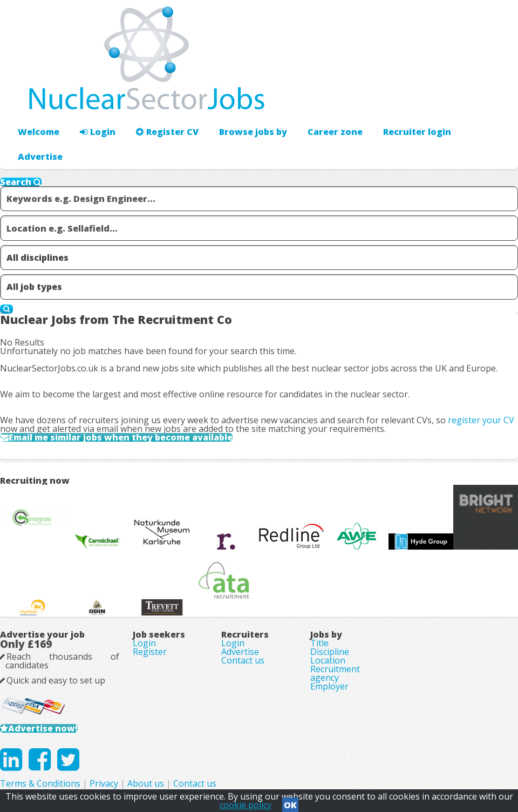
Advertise (40, 157)
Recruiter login (417, 132)
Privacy (104, 783)
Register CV (167, 132)
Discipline (330, 652)
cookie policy (246, 805)
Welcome (39, 132)
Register (150, 652)
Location (328, 660)
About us (146, 783)
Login (98, 132)
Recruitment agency (335, 673)
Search (21, 182)
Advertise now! (43, 728)
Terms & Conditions (40, 783)
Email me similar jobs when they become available (121, 437)
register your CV (481, 420)
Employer (329, 686)
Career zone (335, 132)
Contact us (243, 660)
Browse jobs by (253, 132)
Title (319, 643)
